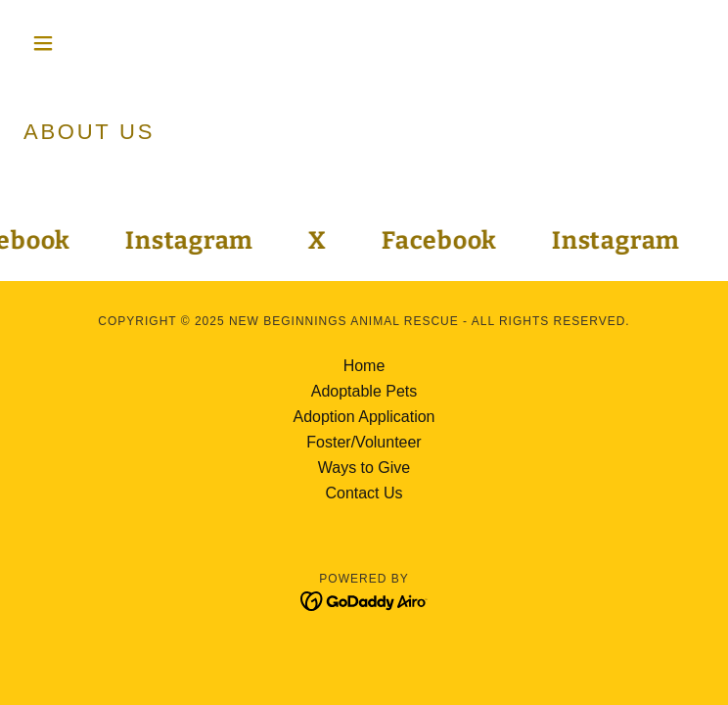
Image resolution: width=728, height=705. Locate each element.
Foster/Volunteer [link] (364, 442)
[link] (191, 241)
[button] (74, 43)
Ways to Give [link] (364, 468)
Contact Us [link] (364, 493)
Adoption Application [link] (364, 417)
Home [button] (364, 366)
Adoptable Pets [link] (364, 391)
